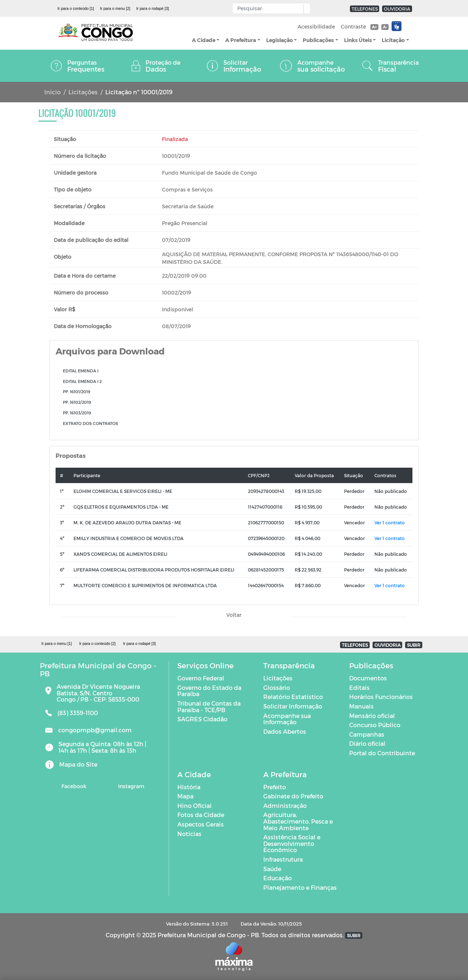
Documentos (368, 678)
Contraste (353, 26)
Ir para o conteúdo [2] (97, 643)
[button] (305, 9)
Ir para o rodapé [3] (153, 8)
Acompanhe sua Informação (287, 719)
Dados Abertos (285, 731)
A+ (374, 27)
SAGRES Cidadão (202, 719)
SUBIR (414, 645)
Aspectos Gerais (201, 824)
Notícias (189, 834)
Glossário (277, 687)
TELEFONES (365, 9)
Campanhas (367, 734)
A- (385, 27)
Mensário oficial (372, 716)
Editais (359, 687)
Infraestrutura (283, 859)
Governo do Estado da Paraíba (209, 691)
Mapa (185, 796)
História (189, 787)
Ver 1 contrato (390, 523)
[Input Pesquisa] (270, 8)
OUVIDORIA (397, 9)
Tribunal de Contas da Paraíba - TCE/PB (209, 706)
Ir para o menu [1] (56, 643)
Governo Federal (201, 678)
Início (52, 92)
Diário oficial (367, 743)
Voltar (234, 615)
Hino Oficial (195, 806)
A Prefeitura (241, 40)
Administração (285, 806)
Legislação (280, 40)
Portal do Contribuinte (382, 753)
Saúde (272, 869)
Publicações (318, 40)
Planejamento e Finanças (300, 887)
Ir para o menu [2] (115, 8)
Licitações (83, 92)
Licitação (393, 40)
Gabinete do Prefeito (293, 796)
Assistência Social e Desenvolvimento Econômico (292, 843)
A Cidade (204, 40)
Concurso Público (375, 725)
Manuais (361, 706)
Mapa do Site (78, 764)
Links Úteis (358, 40)
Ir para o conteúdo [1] (76, 8)
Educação (278, 878)
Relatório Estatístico (293, 697)
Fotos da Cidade (201, 815)
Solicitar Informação (293, 706)
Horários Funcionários (381, 697)
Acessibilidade (316, 26)
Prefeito (275, 787)
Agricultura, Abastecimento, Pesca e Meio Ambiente (298, 821)
